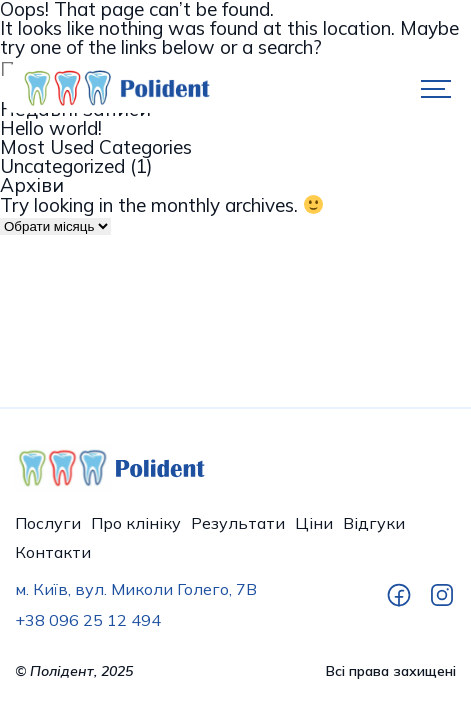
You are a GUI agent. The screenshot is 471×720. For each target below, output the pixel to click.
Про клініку (136, 523)
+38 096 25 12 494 (88, 620)
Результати (238, 523)
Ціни (314, 523)
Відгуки (374, 523)
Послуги (48, 523)
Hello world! (51, 128)
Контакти (53, 552)
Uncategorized (62, 166)
